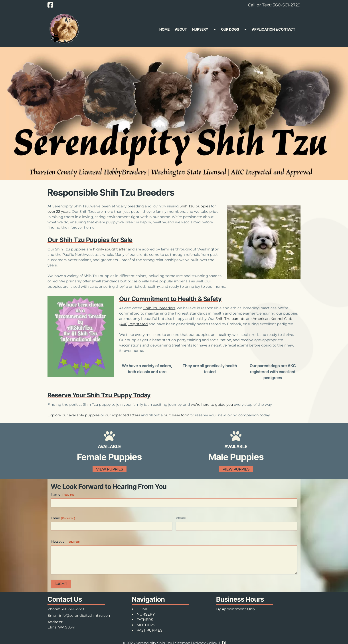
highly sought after (110, 249)
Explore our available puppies (74, 415)
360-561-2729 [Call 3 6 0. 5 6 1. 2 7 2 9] (72, 609)
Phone (181, 518)
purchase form (177, 415)
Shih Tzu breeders (159, 308)
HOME (164, 29)
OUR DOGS (230, 29)
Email (63, 518)
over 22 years (59, 212)
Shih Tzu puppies (195, 206)
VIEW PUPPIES (110, 469)
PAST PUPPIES (150, 630)
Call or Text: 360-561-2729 (274, 5)
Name (63, 494)
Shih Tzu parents (230, 319)
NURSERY (200, 29)
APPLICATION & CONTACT (274, 29)
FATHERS (145, 620)
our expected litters (123, 415)
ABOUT (181, 29)
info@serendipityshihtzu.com (85, 615)
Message (65, 542)
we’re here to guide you (212, 405)
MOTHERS (146, 625)
